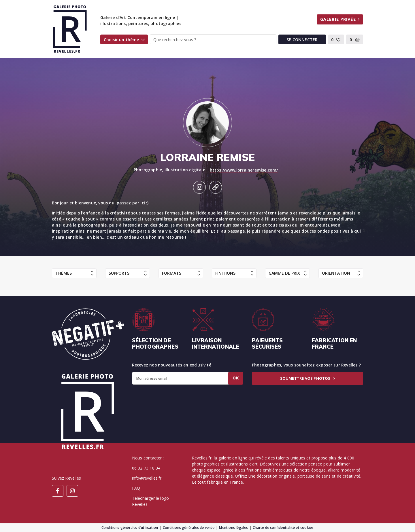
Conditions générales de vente (189, 528)
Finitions (234, 273)
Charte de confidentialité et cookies (283, 528)
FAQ (136, 488)
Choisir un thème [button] (124, 40)
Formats (181, 273)
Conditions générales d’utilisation (130, 528)
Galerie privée (340, 19)
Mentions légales (233, 528)
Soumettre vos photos (308, 378)
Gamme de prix (288, 273)
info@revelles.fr (147, 478)
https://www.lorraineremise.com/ (244, 170)
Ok (236, 378)
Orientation (341, 273)
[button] (336, 39)
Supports (128, 273)
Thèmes (74, 273)
